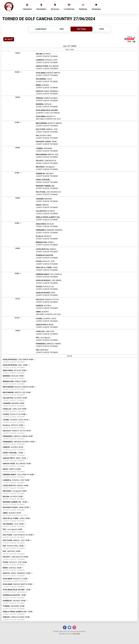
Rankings (83, 7)
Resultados (41, 7)
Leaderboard (41, 29)
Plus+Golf (77, 634)
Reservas (55, 7)
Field (101, 29)
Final (62, 29)
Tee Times (81, 29)
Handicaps (96, 7)
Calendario (27, 7)
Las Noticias (69, 7)
